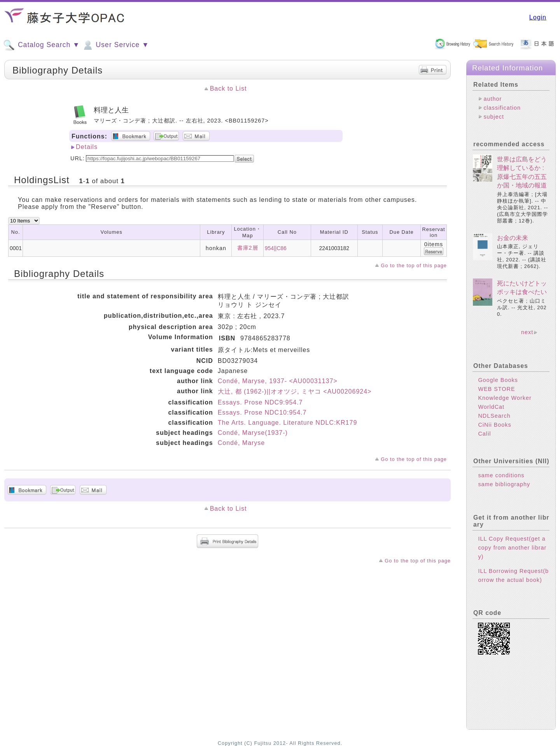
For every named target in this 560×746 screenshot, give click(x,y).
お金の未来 (513, 238)
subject (494, 117)
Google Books (498, 380)
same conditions (501, 475)
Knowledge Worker (505, 398)
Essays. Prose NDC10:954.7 (262, 412)
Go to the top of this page (414, 265)
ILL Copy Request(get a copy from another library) (512, 548)
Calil (484, 434)
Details (87, 147)
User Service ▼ (115, 45)
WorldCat (491, 407)
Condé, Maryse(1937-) (253, 433)
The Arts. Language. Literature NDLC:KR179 (288, 423)
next (527, 332)
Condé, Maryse (241, 443)
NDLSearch (494, 416)
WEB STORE (496, 389)
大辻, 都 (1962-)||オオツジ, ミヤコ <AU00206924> (295, 391)
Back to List (228, 88)
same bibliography (504, 484)
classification (502, 108)
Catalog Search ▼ (41, 45)
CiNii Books (494, 425)
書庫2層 (248, 248)
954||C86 (276, 248)
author (493, 99)
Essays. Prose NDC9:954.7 (260, 402)
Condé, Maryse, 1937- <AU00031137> (278, 381)
